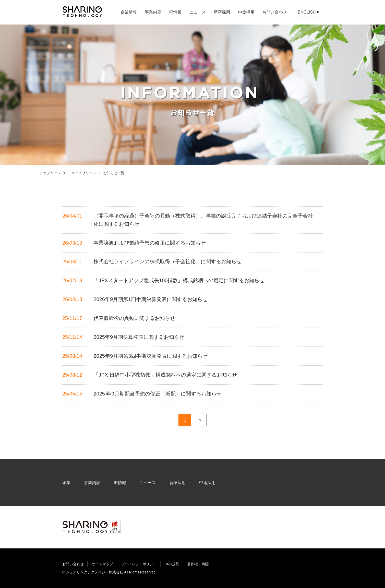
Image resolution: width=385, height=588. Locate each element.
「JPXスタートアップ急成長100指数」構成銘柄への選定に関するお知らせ (179, 280)
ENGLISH (309, 12)
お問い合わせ (275, 12)
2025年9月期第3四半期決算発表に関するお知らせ (151, 356)
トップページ (50, 173)
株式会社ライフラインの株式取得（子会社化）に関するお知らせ (167, 261)
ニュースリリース (82, 173)
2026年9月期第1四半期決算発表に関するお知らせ (151, 299)
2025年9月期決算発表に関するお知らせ (139, 337)
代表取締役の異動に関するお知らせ (134, 318)
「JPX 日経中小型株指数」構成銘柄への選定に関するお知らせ (165, 375)
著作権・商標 (198, 564)
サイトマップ (102, 564)
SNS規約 (172, 564)
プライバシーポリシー (139, 564)
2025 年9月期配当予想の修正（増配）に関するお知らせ (157, 394)
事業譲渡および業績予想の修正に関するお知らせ (150, 243)
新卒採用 (222, 12)
